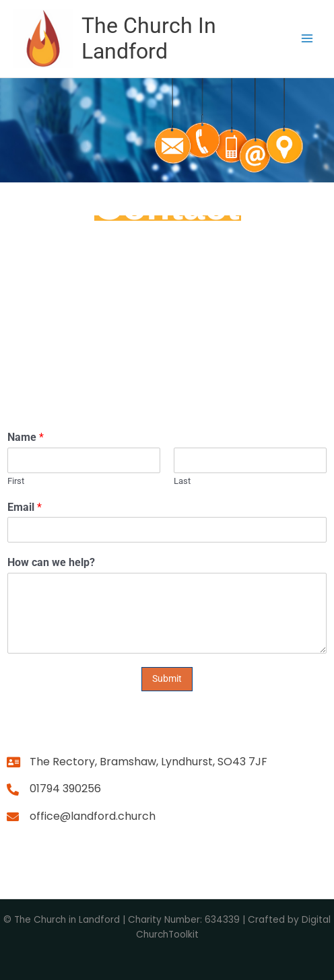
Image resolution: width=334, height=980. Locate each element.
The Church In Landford (149, 38)
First (16, 481)
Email (25, 507)
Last (182, 481)
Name (26, 437)
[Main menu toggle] (307, 39)
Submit (167, 678)
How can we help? (51, 562)
